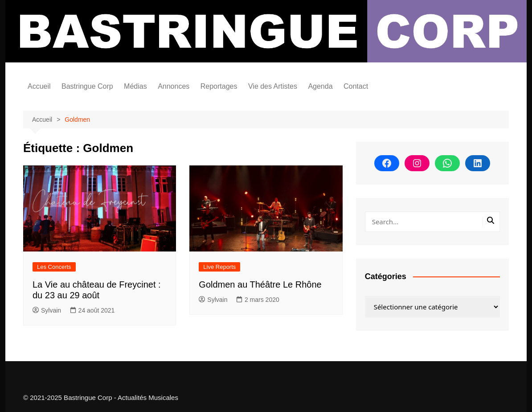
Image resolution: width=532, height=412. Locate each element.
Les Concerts (54, 267)
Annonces (174, 86)
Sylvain (47, 310)
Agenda (320, 86)
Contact (356, 86)
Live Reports (219, 267)
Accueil (39, 86)
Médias (135, 86)
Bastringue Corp (87, 86)
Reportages (219, 86)
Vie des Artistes (273, 86)
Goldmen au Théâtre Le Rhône (260, 284)
